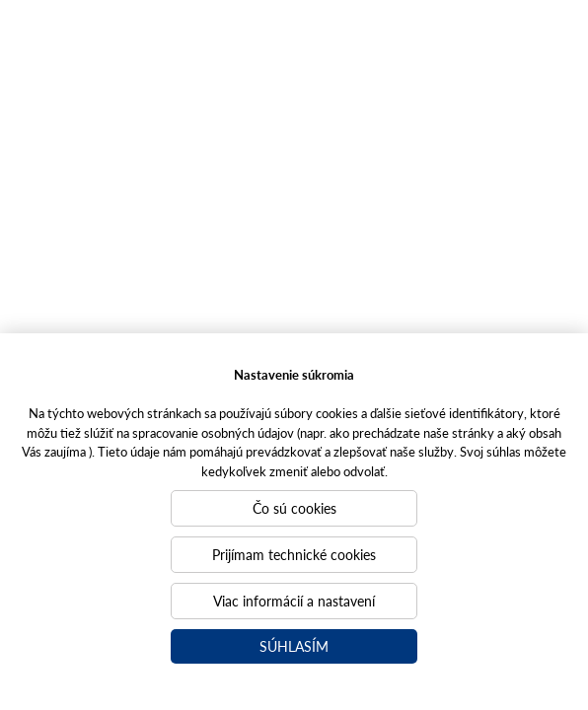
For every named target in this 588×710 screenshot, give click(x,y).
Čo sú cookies (294, 508)
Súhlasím (294, 646)
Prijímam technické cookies (294, 554)
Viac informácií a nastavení (294, 601)
